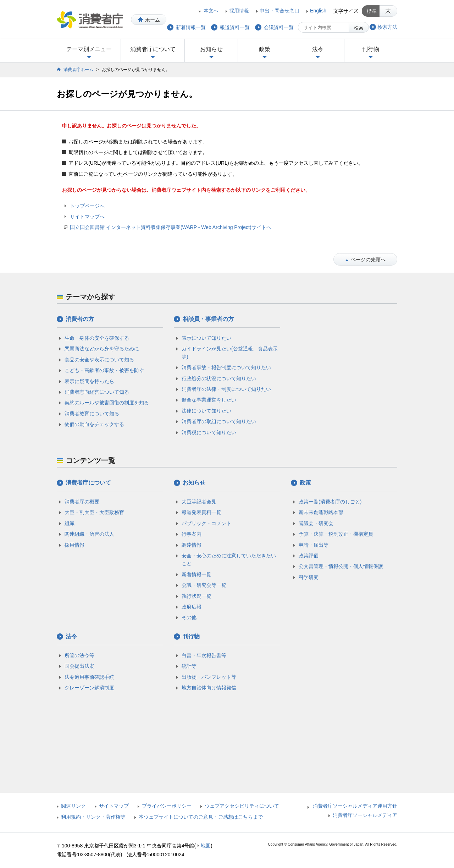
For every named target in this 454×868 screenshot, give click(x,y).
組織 (70, 523)
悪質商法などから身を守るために (102, 349)
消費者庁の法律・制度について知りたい (226, 389)
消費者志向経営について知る (97, 392)
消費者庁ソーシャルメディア (365, 815)
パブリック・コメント (206, 523)
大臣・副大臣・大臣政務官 (94, 512)
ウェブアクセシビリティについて (242, 806)
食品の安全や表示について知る (99, 360)
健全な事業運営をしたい (209, 400)
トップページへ (87, 206)
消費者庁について (153, 49)
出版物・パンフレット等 (209, 677)
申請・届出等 (314, 545)
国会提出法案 (79, 666)
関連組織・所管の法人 (89, 534)
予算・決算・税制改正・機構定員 (336, 534)
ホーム (153, 20)
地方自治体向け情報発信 (209, 688)
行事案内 (192, 534)
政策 (265, 49)
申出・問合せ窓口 (279, 11)
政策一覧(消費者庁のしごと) (330, 502)
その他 (189, 617)
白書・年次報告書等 (204, 655)
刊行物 (371, 49)
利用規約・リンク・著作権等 (93, 817)
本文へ (211, 11)
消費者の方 (80, 319)
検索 (359, 28)
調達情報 (192, 545)
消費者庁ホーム (78, 70)
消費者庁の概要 (82, 502)
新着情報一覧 (196, 574)
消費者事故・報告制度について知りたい (226, 367)
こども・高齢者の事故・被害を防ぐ (104, 370)
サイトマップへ (87, 217)
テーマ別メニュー (89, 49)
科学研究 (309, 577)
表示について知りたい (206, 338)
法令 (318, 49)
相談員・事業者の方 (208, 319)
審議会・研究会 (316, 523)
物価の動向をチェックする (94, 424)
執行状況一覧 (196, 596)
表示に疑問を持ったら (89, 381)
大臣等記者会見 (199, 502)
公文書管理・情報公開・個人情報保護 (341, 566)
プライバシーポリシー (167, 806)
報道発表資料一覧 (201, 512)
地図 (206, 846)
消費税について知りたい (209, 432)
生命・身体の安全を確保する (97, 338)
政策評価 (309, 556)
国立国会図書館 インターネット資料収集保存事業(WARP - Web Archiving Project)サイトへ (171, 227)
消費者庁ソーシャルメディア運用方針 (355, 806)
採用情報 (239, 11)
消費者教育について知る (92, 414)
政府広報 (192, 607)
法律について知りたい (206, 411)
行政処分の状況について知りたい (219, 378)
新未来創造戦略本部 (321, 512)
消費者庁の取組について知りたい (219, 421)
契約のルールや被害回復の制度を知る (107, 403)
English (318, 11)
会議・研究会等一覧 (204, 585)
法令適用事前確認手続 (89, 677)
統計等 (189, 666)
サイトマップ (114, 806)
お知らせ (211, 49)
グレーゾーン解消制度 (89, 688)
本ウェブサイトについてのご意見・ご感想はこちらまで (201, 817)
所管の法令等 (79, 655)
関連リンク (73, 806)
